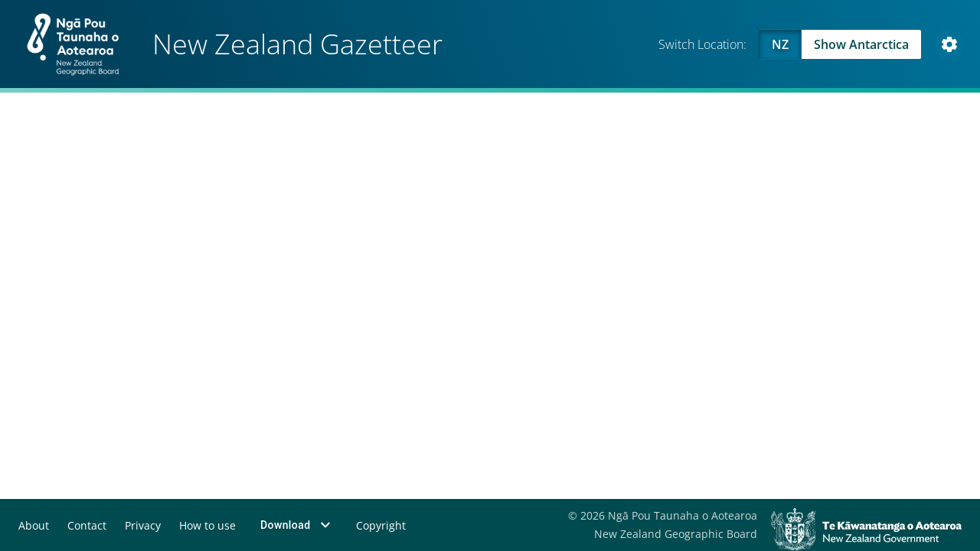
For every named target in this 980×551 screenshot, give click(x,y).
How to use (207, 525)
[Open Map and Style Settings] (949, 44)
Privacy (143, 525)
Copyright (381, 525)
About (34, 525)
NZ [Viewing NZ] (780, 44)
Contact (87, 525)
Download (297, 525)
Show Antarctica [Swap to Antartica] (861, 44)
